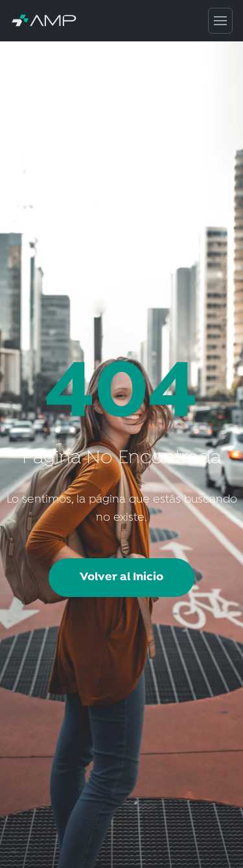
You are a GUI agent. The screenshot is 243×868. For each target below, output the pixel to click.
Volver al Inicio (121, 577)
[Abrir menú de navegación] (220, 21)
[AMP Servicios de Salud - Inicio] (109, 21)
